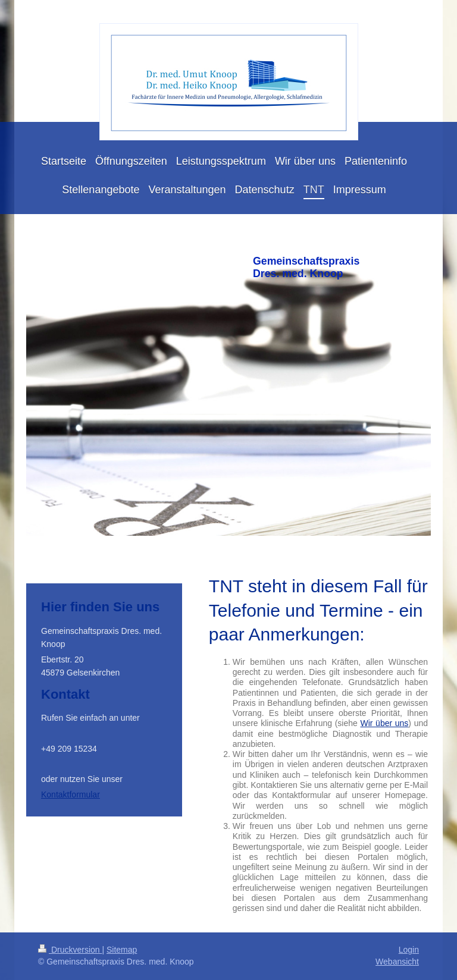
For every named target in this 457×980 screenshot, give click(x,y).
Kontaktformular (71, 794)
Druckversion (70, 950)
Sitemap (122, 950)
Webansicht (397, 962)
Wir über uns (384, 723)
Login (409, 950)
